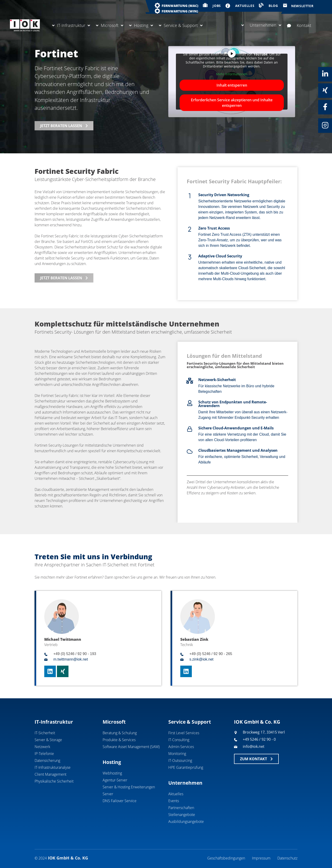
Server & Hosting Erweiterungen (129, 787)
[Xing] (325, 90)
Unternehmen (261, 25)
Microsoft (110, 25)
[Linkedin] (325, 74)
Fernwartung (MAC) (180, 6)
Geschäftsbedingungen (226, 858)
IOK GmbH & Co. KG (257, 722)
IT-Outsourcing (180, 760)
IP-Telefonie (44, 754)
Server (108, 794)
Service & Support (181, 25)
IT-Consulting (179, 740)
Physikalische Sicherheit (54, 781)
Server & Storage (48, 740)
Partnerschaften (181, 808)
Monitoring (177, 754)
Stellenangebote (182, 815)
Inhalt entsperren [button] (232, 85)
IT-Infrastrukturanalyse (53, 767)
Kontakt (299, 25)
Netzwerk (42, 747)
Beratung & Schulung (120, 733)
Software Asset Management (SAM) (131, 747)
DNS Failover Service (120, 801)
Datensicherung (47, 760)
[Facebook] (325, 107)
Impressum (261, 858)
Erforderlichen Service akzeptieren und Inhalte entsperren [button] (232, 103)
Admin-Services (181, 747)
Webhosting (112, 773)
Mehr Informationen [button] (232, 74)
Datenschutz (287, 858)
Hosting (141, 25)
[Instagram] (325, 125)
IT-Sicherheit (45, 733)
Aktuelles (176, 794)
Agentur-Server (115, 780)
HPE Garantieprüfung (186, 767)
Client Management (50, 774)
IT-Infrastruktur (71, 25)
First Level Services (184, 733)
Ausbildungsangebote (186, 821)
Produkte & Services (119, 740)
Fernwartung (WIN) (180, 11)
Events (174, 801)
